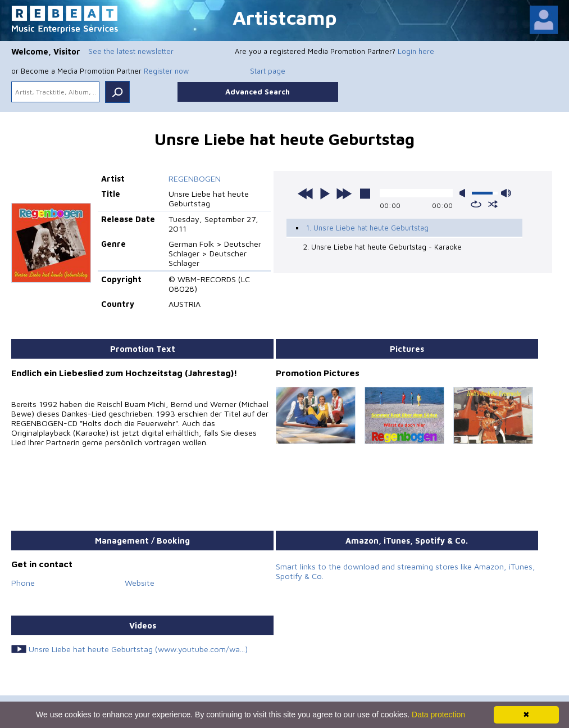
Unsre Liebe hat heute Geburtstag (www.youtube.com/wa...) (138, 649)
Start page (268, 71)
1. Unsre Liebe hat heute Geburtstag (367, 228)
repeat (476, 204)
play (325, 193)
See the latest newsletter (131, 51)
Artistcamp (285, 17)
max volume (506, 193)
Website (140, 583)
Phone (23, 583)
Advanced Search (258, 92)
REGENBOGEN (195, 178)
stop (365, 193)
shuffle (493, 204)
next (344, 193)
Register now (166, 71)
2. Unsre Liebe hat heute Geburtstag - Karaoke (383, 247)
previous (306, 193)
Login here (416, 51)
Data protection (438, 715)
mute (465, 193)
